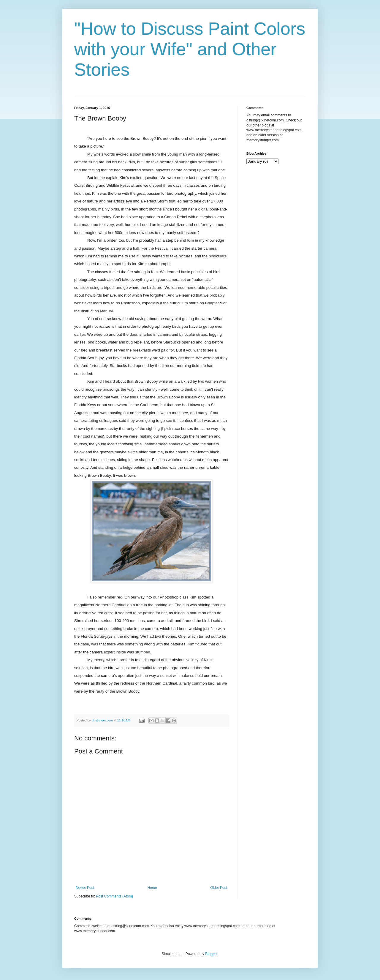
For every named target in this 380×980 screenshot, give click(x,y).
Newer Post (85, 888)
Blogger (211, 954)
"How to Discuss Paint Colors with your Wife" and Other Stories (190, 49)
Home (152, 888)
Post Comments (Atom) (114, 896)
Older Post (219, 888)
